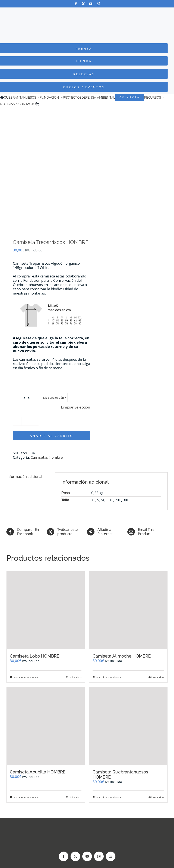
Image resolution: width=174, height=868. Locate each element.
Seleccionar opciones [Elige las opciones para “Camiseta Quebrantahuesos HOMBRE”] (108, 797)
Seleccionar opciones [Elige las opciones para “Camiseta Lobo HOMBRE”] (25, 677)
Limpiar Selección (75, 407)
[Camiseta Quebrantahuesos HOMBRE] (128, 726)
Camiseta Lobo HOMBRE (35, 656)
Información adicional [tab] (24, 476)
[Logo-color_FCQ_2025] (87, 11)
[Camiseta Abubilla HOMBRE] (46, 726)
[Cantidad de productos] (26, 421)
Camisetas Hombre (47, 457)
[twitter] (83, 4)
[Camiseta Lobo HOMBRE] (46, 610)
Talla (26, 398)
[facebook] (76, 4)
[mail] (111, 856)
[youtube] (91, 4)
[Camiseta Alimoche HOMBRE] (128, 610)
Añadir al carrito (52, 436)
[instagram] (98, 4)
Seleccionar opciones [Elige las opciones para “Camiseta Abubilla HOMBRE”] (25, 797)
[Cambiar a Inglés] (48, 104)
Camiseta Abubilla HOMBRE (38, 772)
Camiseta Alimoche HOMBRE (122, 656)
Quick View (75, 677)
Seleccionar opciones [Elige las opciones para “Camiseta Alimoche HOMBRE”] (108, 677)
